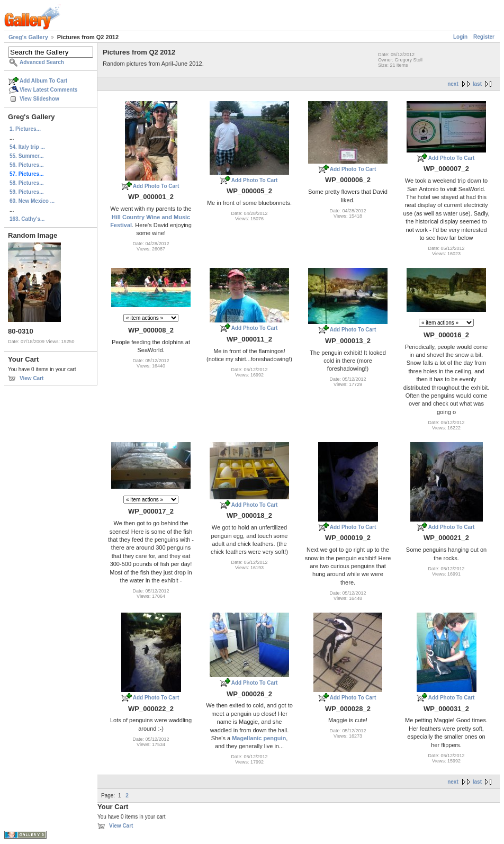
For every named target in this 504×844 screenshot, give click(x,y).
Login (460, 37)
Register (484, 37)
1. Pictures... (25, 129)
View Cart (31, 378)
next (453, 84)
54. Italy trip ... (27, 147)
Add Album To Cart (43, 81)
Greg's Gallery (28, 37)
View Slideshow (39, 99)
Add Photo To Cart (156, 186)
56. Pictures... (26, 165)
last (477, 84)
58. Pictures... (26, 183)
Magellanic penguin (259, 738)
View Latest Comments (48, 90)
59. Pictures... (26, 192)
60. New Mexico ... (32, 201)
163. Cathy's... (27, 219)
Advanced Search (42, 62)
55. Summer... (26, 156)
